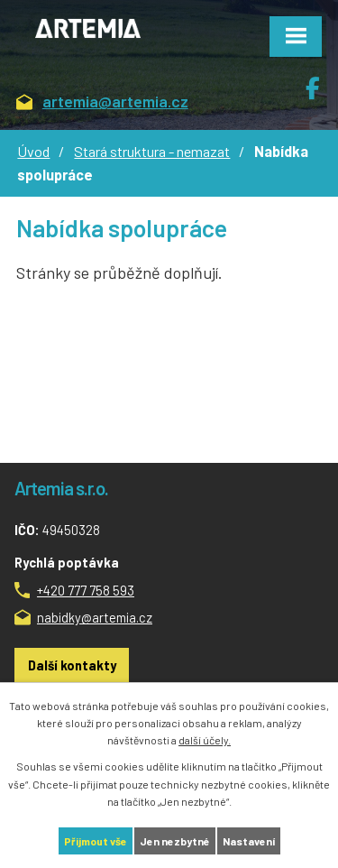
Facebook (322, 81)
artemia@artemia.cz (102, 102)
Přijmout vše (96, 841)
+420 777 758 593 (86, 590)
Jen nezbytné (175, 841)
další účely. (205, 740)
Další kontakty (72, 665)
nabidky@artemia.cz (95, 617)
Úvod (33, 151)
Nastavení (249, 841)
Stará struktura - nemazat (152, 151)
